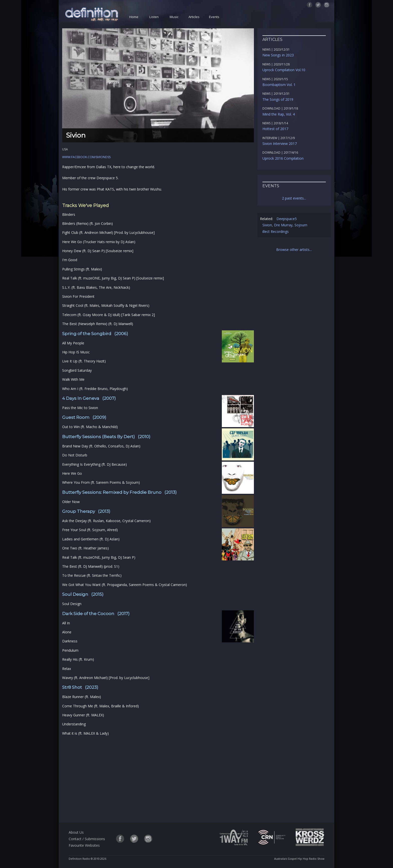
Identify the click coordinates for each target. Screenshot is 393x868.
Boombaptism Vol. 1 (279, 85)
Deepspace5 (287, 219)
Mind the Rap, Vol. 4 (279, 114)
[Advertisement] (158, 778)
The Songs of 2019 (278, 99)
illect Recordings (276, 231)
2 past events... (294, 198)
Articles (194, 17)
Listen (154, 17)
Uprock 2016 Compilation (283, 158)
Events (214, 17)
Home (134, 17)
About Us (76, 832)
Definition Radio (79, 859)
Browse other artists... (294, 250)
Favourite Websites (84, 845)
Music (174, 17)
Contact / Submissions (87, 839)
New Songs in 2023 (278, 55)
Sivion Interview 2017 (280, 143)
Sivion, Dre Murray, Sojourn (285, 225)
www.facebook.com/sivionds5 (86, 157)
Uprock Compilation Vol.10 (284, 70)
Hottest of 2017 (275, 129)
